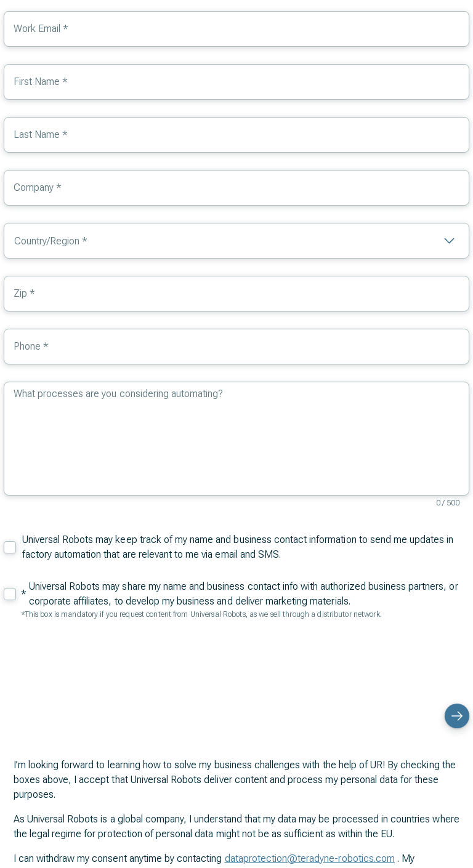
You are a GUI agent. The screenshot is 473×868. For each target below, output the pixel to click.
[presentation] (376, 660)
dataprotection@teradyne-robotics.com (310, 858)
